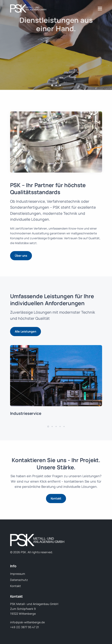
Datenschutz (19, 580)
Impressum (18, 574)
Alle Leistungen (26, 331)
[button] (52, 85)
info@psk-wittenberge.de (27, 622)
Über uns (21, 256)
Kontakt (56, 498)
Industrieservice (26, 413)
